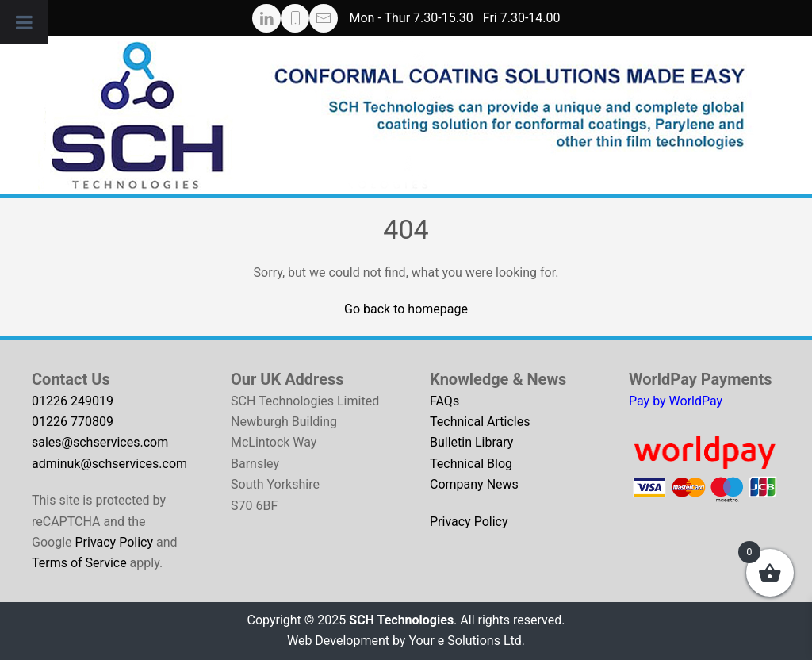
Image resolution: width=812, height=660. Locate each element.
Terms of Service (79, 563)
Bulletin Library (471, 442)
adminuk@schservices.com (109, 464)
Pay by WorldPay (676, 401)
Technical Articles (480, 422)
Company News (474, 484)
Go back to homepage (406, 309)
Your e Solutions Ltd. (467, 641)
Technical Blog (471, 464)
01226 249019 (73, 401)
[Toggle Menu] (24, 22)
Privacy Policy (114, 542)
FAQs (444, 401)
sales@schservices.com (100, 442)
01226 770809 (73, 422)
